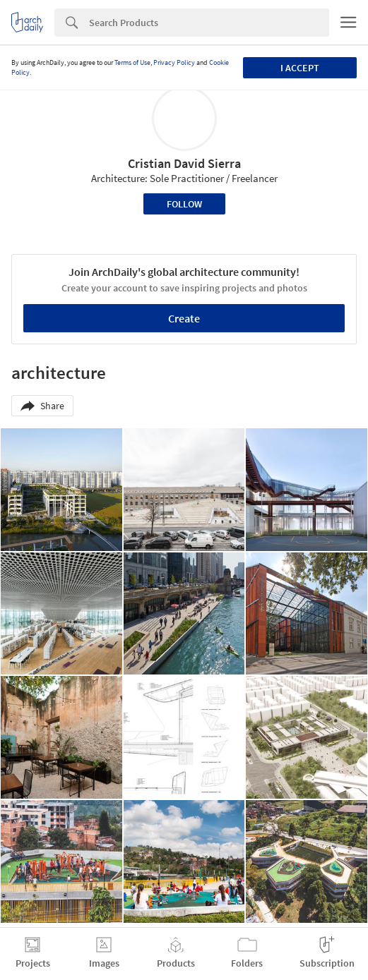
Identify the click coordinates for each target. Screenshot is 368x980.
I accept (300, 68)
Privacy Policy (174, 62)
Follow (184, 204)
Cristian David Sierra (184, 163)
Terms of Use (132, 62)
